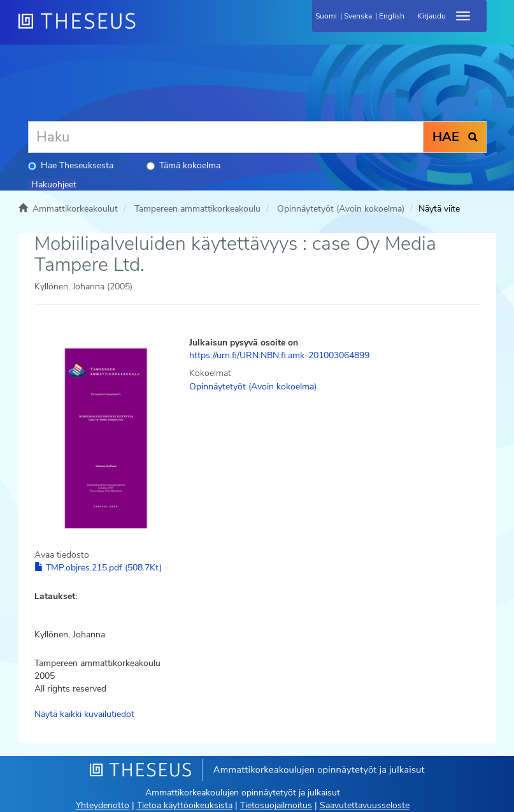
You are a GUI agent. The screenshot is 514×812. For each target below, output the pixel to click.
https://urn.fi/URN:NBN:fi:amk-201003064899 (279, 355)
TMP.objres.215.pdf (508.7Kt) (98, 568)
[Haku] (226, 137)
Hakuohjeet (54, 185)
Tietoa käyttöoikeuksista (185, 805)
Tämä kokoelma (183, 165)
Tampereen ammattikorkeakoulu (197, 209)
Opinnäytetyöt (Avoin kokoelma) (341, 209)
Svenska (358, 16)
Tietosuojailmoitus (276, 805)
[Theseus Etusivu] (146, 29)
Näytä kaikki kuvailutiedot (84, 714)
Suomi (326, 16)
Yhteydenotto (103, 805)
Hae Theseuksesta (71, 165)
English (392, 16)
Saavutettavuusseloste (365, 805)
